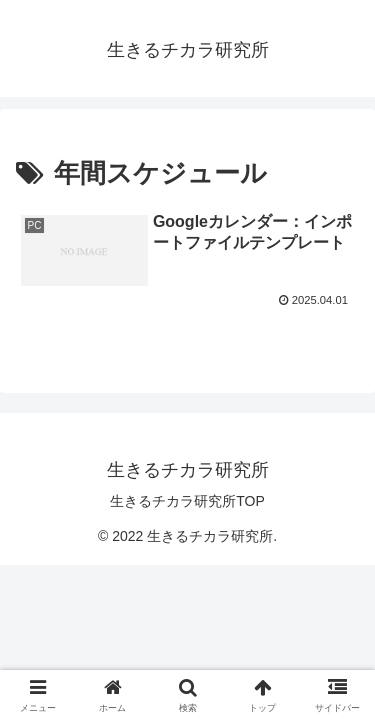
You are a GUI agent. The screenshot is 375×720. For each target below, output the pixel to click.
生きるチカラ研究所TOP (187, 501)
